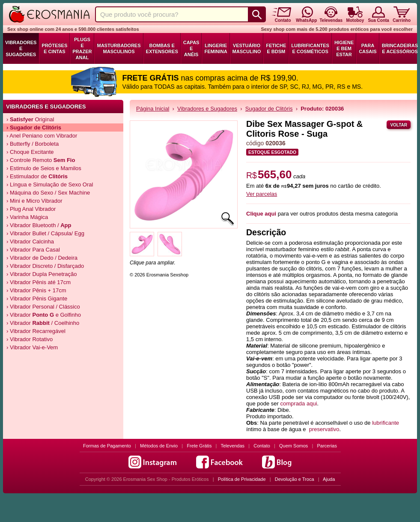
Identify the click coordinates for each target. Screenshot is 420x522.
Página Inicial (153, 109)
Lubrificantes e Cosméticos (310, 48)
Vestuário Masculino (247, 48)
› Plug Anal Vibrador (31, 209)
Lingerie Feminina (216, 48)
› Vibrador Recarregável (36, 331)
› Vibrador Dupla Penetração (42, 274)
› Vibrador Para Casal (33, 250)
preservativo (324, 429)
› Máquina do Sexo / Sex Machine (48, 193)
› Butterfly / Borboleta (33, 144)
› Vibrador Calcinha (30, 241)
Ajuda (329, 479)
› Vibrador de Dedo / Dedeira (42, 258)
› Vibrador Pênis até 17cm (39, 282)
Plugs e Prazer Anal (82, 48)
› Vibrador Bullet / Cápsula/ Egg (45, 233)
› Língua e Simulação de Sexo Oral (50, 184)
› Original (30, 119)
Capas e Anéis (191, 48)
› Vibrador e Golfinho (44, 315)
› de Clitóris (34, 127)
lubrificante (386, 423)
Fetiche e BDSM (276, 48)
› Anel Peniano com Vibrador (42, 136)
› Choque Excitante (30, 152)
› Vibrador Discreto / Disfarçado (45, 266)
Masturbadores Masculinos (119, 48)
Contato (262, 446)
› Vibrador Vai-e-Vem (32, 347)
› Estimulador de (37, 176)
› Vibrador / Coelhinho (43, 323)
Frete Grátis (199, 446)
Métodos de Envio (159, 446)
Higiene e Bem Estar (344, 48)
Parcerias (327, 446)
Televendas (232, 446)
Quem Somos (293, 446)
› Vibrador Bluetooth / (39, 225)
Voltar (399, 125)
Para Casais (368, 48)
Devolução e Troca (295, 479)
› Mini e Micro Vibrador (34, 201)
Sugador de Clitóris (269, 109)
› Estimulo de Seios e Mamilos (44, 168)
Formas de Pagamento (107, 446)
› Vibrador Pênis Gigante (37, 298)
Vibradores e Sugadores (21, 48)
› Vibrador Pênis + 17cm (36, 290)
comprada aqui (299, 403)
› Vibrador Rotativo (30, 339)
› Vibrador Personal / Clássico (43, 307)
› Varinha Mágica (27, 217)
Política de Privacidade (242, 479)
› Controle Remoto (41, 160)
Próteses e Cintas (54, 48)
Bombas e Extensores (162, 48)
